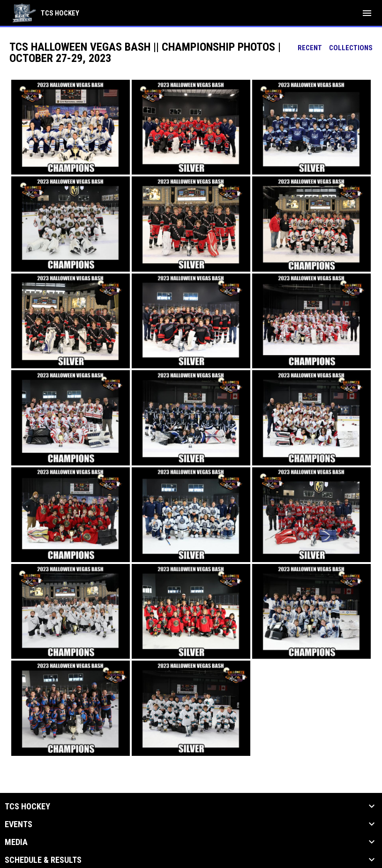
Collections (351, 48)
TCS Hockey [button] (27, 807)
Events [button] (19, 824)
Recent (310, 48)
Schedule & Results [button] (43, 860)
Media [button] (16, 842)
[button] (71, 127)
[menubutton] (367, 13)
